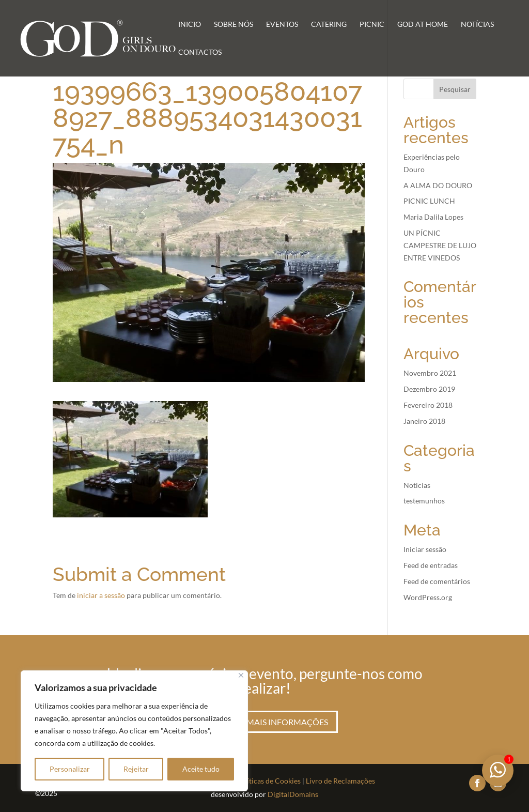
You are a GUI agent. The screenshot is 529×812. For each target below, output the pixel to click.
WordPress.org (428, 597)
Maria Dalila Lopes (433, 217)
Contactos (200, 52)
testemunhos (424, 501)
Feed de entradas (431, 565)
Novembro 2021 (430, 373)
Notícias (477, 25)
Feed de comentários (437, 581)
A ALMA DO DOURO (438, 185)
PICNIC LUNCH (429, 201)
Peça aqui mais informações (264, 722)
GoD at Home (423, 25)
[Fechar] (241, 675)
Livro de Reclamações (340, 781)
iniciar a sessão (101, 595)
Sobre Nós (234, 25)
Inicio (190, 25)
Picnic (372, 25)
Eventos (282, 25)
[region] (134, 731)
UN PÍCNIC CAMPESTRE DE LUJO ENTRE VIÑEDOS (440, 245)
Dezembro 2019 (429, 389)
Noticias (417, 485)
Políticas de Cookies (268, 781)
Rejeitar (136, 769)
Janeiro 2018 (424, 421)
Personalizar (70, 769)
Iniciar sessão (425, 549)
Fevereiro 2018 (428, 405)
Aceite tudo (201, 769)
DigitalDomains (293, 794)
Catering (329, 25)
